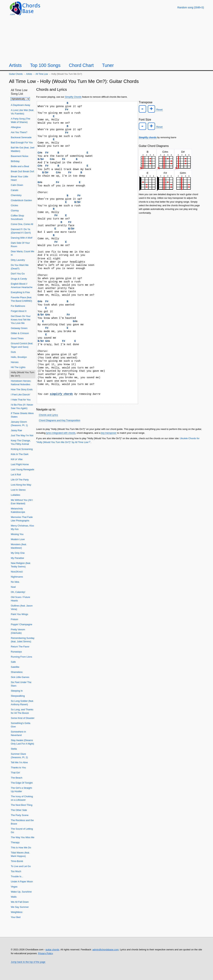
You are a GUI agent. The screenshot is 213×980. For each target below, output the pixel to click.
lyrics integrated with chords (61, 433)
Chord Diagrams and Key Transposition (60, 420)
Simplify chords (148, 137)
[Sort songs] (20, 99)
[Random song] (191, 7)
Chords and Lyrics (48, 415)
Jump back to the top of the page (28, 962)
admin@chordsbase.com (105, 950)
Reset (159, 109)
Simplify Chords (73, 97)
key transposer (109, 433)
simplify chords (61, 394)
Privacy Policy (45, 953)
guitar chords (52, 950)
